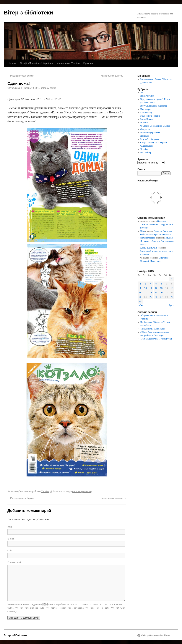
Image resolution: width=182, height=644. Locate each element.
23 (140, 297)
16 (140, 293)
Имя (10, 527)
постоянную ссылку (82, 491)
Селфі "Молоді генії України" (154, 143)
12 (156, 288)
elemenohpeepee (148, 238)
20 (161, 293)
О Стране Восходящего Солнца (155, 126)
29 (172, 297)
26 (156, 297)
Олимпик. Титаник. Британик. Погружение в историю (157, 224)
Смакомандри (147, 146)
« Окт (140, 305)
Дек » (172, 305)
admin (53, 88)
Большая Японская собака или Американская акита (157, 241)
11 (151, 288)
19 (156, 293)
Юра (143, 231)
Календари (146, 109)
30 (140, 302)
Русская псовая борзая (21, 76)
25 (151, 297)
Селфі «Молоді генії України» (36, 63)
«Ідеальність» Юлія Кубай (153, 329)
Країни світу (146, 112)
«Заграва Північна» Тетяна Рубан (156, 339)
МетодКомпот (147, 119)
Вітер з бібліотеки (28, 13)
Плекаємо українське (150, 133)
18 (151, 293)
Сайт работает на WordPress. (156, 635)
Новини (12, 63)
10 (146, 288)
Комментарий (14, 562)
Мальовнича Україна (68, 63)
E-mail (11, 539)
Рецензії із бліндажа (150, 139)
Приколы (88, 63)
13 (161, 288)
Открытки (145, 129)
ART (143, 92)
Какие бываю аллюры (114, 76)
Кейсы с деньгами (149, 248)
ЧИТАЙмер (146, 153)
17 (146, 293)
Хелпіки (45, 491)
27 (161, 297)
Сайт (10, 551)
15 (172, 288)
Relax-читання (147, 96)
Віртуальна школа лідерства (154, 106)
